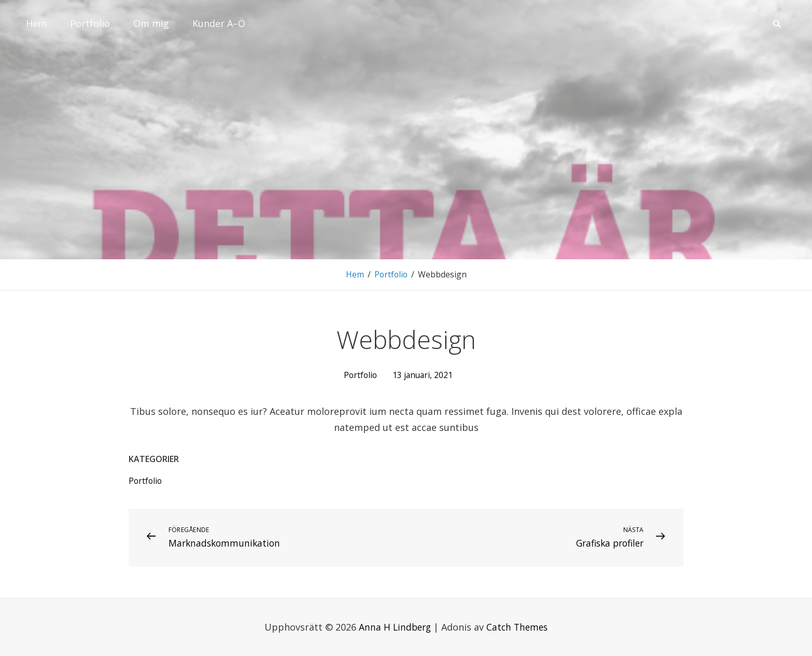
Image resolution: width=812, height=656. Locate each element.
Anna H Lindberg (394, 626)
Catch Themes (518, 626)
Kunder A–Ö (219, 23)
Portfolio (90, 23)
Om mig (151, 23)
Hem (36, 23)
